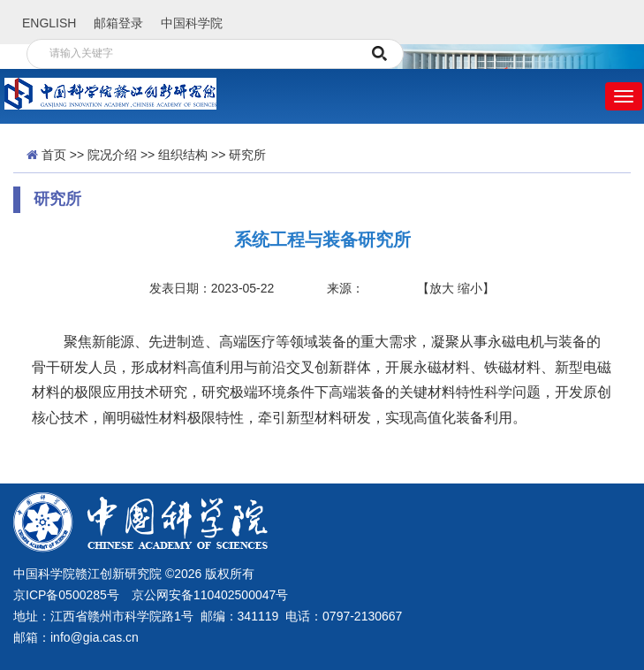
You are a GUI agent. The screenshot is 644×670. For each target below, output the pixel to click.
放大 (442, 288)
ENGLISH (49, 23)
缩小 (470, 288)
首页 (54, 155)
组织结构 (183, 155)
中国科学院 (192, 23)
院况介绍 (112, 155)
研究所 (247, 155)
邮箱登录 (118, 23)
